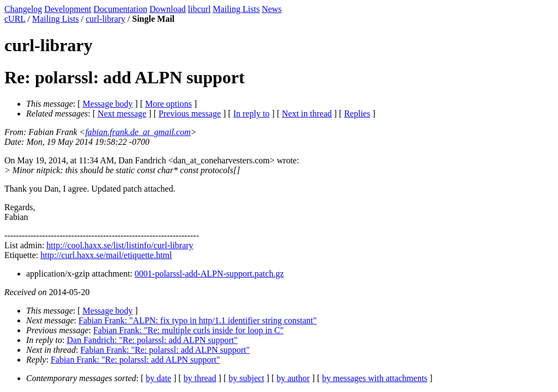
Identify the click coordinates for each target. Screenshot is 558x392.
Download (168, 9)
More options (168, 104)
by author (293, 378)
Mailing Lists (236, 9)
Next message (122, 114)
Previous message (190, 114)
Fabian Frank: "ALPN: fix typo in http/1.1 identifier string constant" (198, 320)
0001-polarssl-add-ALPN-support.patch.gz (209, 274)
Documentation (121, 9)
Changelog (23, 9)
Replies (357, 114)
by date (159, 378)
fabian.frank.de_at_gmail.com (138, 132)
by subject (247, 378)
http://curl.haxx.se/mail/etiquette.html (106, 255)
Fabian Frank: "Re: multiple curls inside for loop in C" (188, 330)
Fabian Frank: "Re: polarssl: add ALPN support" (165, 350)
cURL (15, 19)
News (271, 9)
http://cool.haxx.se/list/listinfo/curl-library (120, 245)
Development (68, 9)
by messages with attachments (375, 378)
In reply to (251, 114)
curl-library (105, 19)
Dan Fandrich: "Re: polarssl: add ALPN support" (152, 340)
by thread (200, 378)
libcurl (199, 9)
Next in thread (307, 114)
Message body (108, 104)
